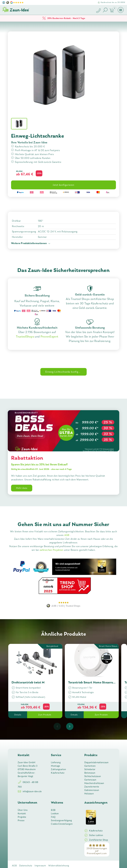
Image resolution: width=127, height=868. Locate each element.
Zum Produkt (45, 715)
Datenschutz (26, 866)
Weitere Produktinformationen (31, 244)
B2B (53, 810)
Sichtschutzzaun (93, 776)
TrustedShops (25, 337)
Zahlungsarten (58, 769)
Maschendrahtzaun (94, 783)
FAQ (53, 817)
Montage (55, 766)
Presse (21, 820)
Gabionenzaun (92, 790)
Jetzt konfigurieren (63, 185)
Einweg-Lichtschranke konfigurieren (66, 372)
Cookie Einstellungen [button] (62, 824)
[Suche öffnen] (105, 10)
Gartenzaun (90, 780)
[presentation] (57, 726)
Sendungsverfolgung (61, 820)
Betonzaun (90, 773)
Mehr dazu (22, 488)
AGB (67, 535)
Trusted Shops (63, 604)
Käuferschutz (58, 773)
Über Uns (23, 810)
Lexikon (55, 814)
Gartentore (90, 766)
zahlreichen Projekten (52, 550)
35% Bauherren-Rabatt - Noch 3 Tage (63, 18)
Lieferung (56, 762)
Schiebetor (90, 769)
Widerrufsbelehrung (59, 866)
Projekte (22, 817)
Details (18, 715)
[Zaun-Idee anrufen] (99, 11)
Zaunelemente (92, 787)
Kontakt (22, 814)
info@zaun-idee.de (30, 791)
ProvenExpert (49, 337)
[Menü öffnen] (121, 10)
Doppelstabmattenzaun (96, 762)
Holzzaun (89, 794)
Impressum (40, 866)
